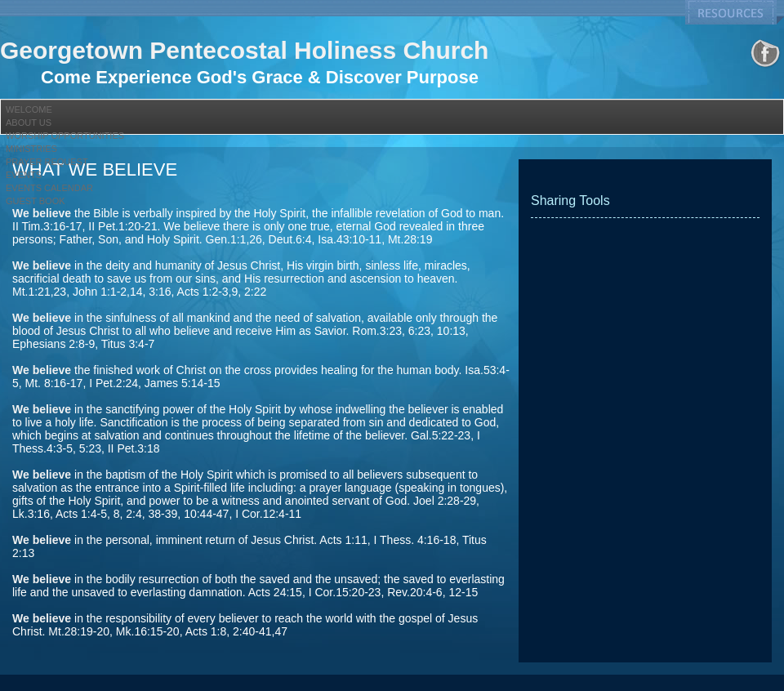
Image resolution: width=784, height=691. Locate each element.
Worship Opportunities (65, 136)
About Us (29, 123)
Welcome (29, 109)
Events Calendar (49, 188)
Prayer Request (47, 162)
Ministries (31, 149)
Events (24, 175)
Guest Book (36, 201)
